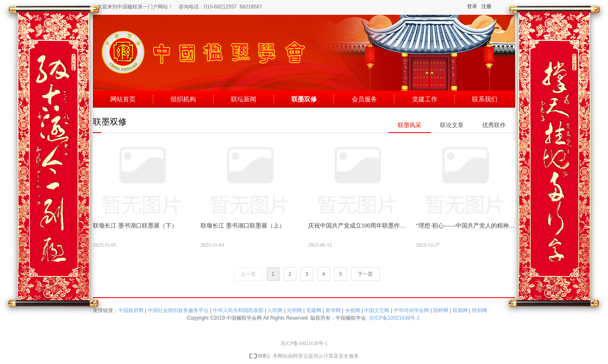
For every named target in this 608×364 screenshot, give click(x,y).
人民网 (275, 310)
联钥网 (480, 310)
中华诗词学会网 (411, 310)
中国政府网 (131, 310)
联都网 (460, 310)
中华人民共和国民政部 (238, 310)
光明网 (294, 310)
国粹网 (441, 310)
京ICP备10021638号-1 (394, 318)
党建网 (314, 310)
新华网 (333, 310)
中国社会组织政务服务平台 (178, 310)
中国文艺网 (377, 310)
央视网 (353, 310)
